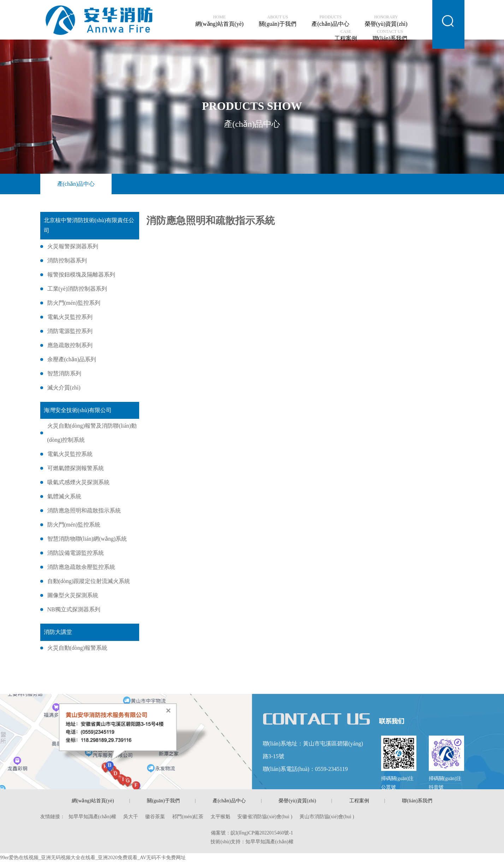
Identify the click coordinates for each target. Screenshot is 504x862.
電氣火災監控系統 (70, 454)
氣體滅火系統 (64, 496)
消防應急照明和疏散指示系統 (84, 510)
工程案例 (346, 35)
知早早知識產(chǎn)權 (93, 817)
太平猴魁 (220, 817)
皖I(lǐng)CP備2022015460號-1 (262, 833)
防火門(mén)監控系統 (74, 525)
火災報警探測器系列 (73, 246)
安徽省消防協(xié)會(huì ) (265, 817)
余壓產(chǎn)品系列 (72, 359)
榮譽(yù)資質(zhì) (386, 21)
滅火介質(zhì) (64, 388)
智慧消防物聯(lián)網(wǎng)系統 (87, 539)
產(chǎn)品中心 (330, 21)
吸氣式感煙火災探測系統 (78, 482)
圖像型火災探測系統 (73, 595)
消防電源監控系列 (70, 331)
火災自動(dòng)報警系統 (78, 648)
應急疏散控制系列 (70, 345)
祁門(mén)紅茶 (188, 817)
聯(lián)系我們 (390, 35)
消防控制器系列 (67, 260)
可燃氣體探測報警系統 (76, 468)
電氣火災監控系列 (70, 317)
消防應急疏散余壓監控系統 (81, 567)
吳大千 (131, 817)
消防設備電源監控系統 (76, 553)
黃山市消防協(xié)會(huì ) (327, 817)
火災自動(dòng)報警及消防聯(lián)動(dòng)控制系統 (92, 433)
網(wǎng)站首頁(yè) (220, 21)
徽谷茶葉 (155, 817)
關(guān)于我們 (278, 21)
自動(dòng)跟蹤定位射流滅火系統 (89, 581)
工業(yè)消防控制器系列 (77, 289)
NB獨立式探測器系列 (74, 609)
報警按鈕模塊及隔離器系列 (81, 275)
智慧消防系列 (64, 373)
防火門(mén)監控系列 (74, 303)
